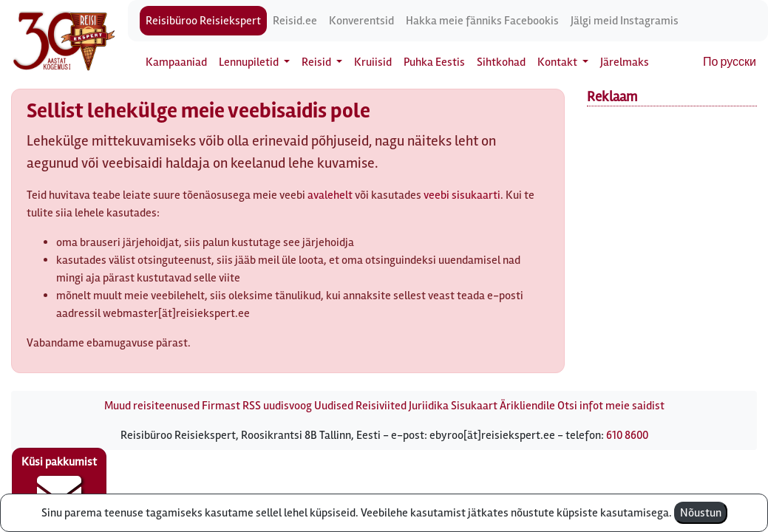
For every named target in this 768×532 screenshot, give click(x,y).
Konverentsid (361, 21)
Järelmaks (625, 62)
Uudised (334, 406)
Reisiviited (381, 406)
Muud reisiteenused (152, 406)
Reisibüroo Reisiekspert (203, 21)
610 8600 (627, 435)
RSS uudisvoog (277, 406)
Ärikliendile (527, 406)
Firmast (221, 406)
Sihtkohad (501, 62)
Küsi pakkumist (59, 485)
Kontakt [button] (558, 62)
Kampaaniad (176, 62)
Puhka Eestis (434, 62)
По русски (730, 62)
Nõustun (701, 513)
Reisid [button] (317, 62)
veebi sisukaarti (462, 195)
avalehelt (330, 195)
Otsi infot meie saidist (611, 406)
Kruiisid (373, 62)
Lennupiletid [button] (250, 62)
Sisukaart (474, 406)
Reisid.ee (295, 21)
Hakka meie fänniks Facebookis (482, 21)
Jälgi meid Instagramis (625, 21)
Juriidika (429, 406)
